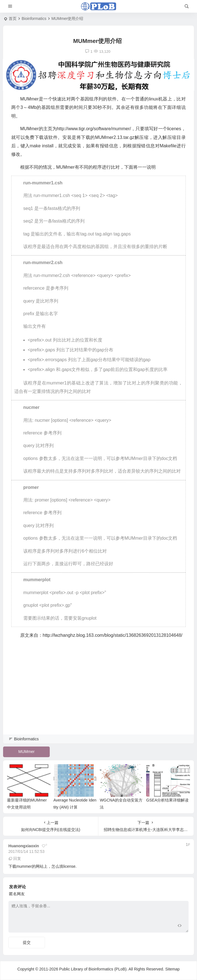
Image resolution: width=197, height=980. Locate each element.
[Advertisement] (98, 694)
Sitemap (172, 969)
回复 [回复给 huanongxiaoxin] (15, 858)
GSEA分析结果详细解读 (167, 800)
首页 (13, 19)
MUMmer (26, 752)
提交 (27, 942)
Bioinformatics (34, 19)
